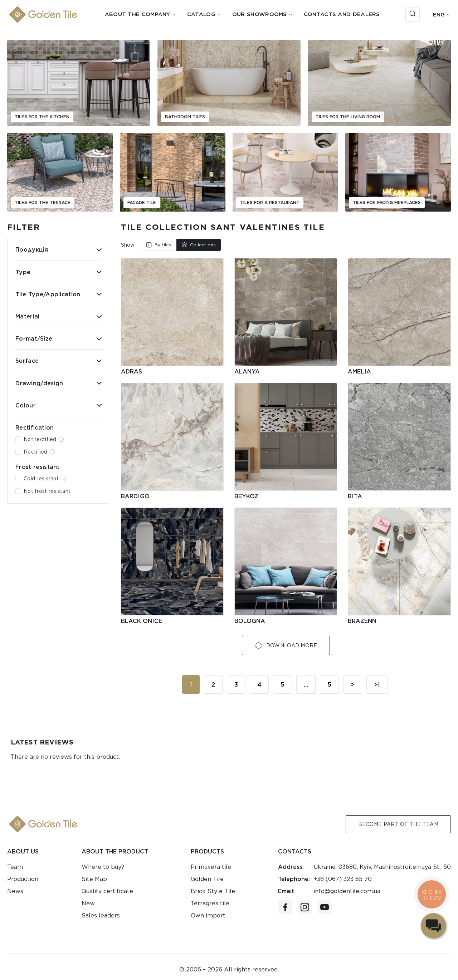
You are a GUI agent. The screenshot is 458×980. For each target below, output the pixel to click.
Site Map (94, 879)
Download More (286, 645)
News (15, 891)
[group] (79, 83)
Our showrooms (260, 14)
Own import (208, 915)
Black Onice (142, 621)
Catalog (201, 14)
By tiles (159, 245)
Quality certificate (107, 891)
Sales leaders (101, 915)
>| (377, 684)
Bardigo (135, 496)
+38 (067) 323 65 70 (343, 879)
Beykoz (246, 496)
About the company (138, 14)
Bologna (250, 621)
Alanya (247, 372)
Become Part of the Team (398, 824)
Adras (131, 372)
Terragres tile (210, 903)
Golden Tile (207, 879)
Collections (199, 245)
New (88, 903)
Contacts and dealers (342, 14)
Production (23, 879)
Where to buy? (103, 867)
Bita (355, 496)
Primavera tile (211, 867)
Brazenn (362, 621)
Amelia (359, 372)
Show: (128, 245)
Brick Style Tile (213, 891)
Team (15, 867)
